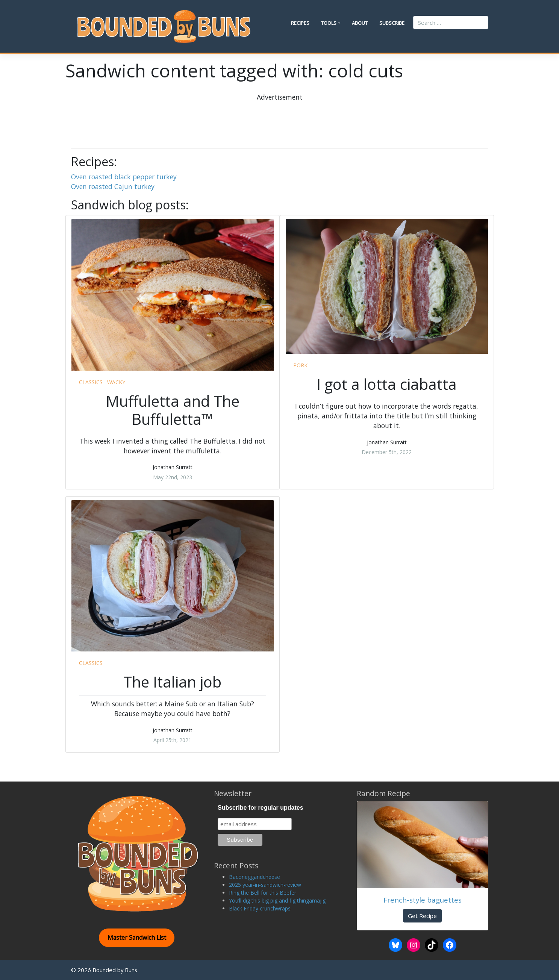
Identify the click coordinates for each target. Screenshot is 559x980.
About (360, 23)
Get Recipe (422, 916)
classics (91, 382)
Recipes (300, 23)
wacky (116, 382)
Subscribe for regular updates (261, 808)
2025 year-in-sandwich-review (265, 885)
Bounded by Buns (115, 970)
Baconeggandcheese (255, 877)
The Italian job (172, 682)
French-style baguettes (423, 900)
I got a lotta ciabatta (387, 384)
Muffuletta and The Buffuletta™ (173, 410)
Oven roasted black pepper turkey (124, 177)
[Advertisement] (280, 119)
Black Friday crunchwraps (260, 908)
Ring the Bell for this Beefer (263, 893)
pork (300, 365)
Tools (329, 23)
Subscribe (392, 23)
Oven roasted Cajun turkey (113, 186)
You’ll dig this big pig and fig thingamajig (277, 900)
